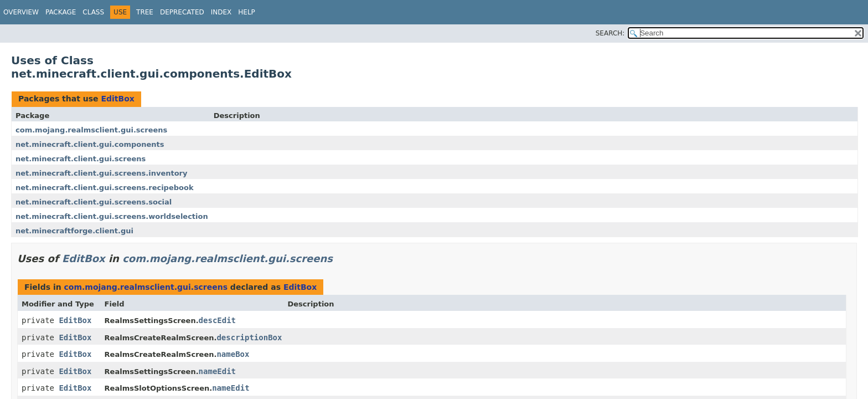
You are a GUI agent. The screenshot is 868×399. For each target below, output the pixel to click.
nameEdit (217, 371)
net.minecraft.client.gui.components (90, 144)
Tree (145, 12)
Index (221, 12)
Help (247, 12)
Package (61, 12)
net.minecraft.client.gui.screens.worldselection (112, 216)
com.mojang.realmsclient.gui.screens (91, 130)
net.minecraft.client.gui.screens (81, 159)
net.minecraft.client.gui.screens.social (94, 202)
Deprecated (182, 12)
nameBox (233, 354)
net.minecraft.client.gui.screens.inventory (102, 173)
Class (93, 12)
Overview (21, 12)
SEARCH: (610, 33)
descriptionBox (249, 337)
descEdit (217, 320)
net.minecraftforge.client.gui (74, 231)
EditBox (117, 99)
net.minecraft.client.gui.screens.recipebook (105, 188)
